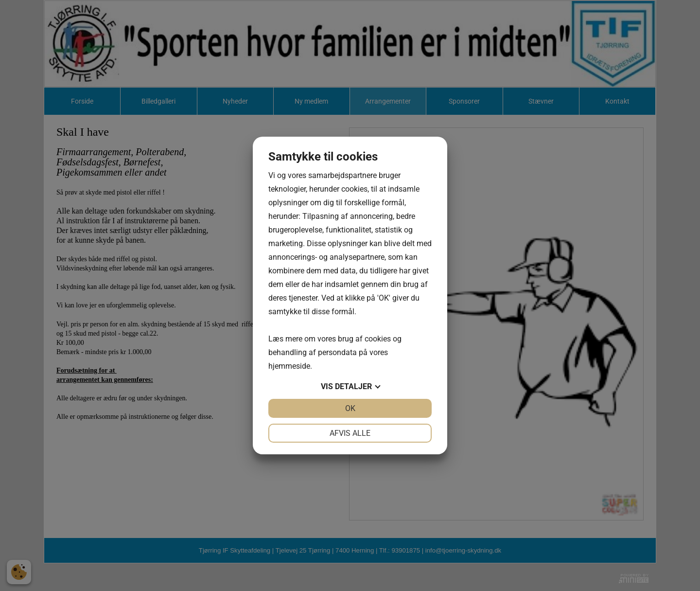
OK (350, 408)
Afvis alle (350, 433)
